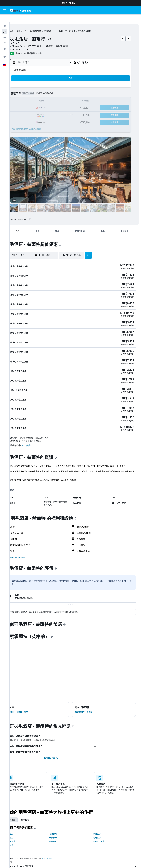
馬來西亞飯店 (102, 822)
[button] (136, 3)
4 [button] (66, 81)
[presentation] (40, 212)
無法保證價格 (56, 839)
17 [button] (59, 94)
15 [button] (46, 94)
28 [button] (40, 107)
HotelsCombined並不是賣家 (77, 847)
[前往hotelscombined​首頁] (21, 10)
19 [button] (26, 101)
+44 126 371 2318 (29, 42)
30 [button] (53, 107)
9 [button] (53, 88)
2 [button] (53, 81)
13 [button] (33, 94)
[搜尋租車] (5, 30)
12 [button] (26, 94)
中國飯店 (100, 814)
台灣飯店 (59, 814)
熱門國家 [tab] (21, 801)
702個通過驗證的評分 (41, 46)
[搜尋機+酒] (5, 36)
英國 (28, 24)
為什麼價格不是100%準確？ (77, 857)
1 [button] (46, 81)
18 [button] (66, 94)
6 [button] (33, 88)
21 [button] (40, 101)
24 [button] (59, 101)
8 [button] (46, 88)
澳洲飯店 (19, 814)
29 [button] (46, 107)
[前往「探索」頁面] (5, 42)
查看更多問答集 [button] (57, 738)
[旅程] (5, 50)
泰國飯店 (19, 826)
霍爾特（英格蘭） (75, 24)
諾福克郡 (57, 24)
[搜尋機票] (5, 19)
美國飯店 (100, 818)
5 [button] (26, 88)
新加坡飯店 (20, 822)
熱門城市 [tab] (34, 801)
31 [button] (59, 107)
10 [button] (59, 88)
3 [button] (59, 81)
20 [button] (33, 101)
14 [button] (40, 94)
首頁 (21, 24)
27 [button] (33, 107)
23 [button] (53, 101)
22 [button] (46, 101)
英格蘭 (42, 24)
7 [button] (39, 88)
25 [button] (66, 101)
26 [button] (26, 107)
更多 (17, 463)
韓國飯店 (59, 818)
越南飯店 (59, 822)
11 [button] (66, 88)
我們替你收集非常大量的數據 (77, 852)
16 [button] (53, 94)
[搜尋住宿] (5, 25)
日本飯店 (19, 818)
